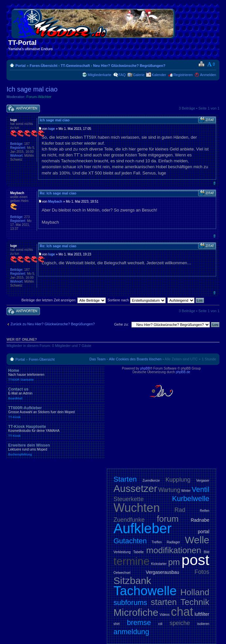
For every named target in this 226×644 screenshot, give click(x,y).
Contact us (56, 393)
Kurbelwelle (191, 499)
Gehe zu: (121, 324)
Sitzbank (132, 581)
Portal (20, 66)
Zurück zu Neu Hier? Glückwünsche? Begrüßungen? (53, 324)
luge (52, 129)
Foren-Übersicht (43, 66)
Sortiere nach (136, 300)
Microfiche (136, 612)
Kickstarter (159, 564)
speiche (180, 623)
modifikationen (174, 550)
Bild (207, 552)
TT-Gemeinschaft (75, 66)
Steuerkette (129, 499)
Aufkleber (143, 528)
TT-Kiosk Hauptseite (56, 431)
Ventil (200, 489)
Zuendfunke (129, 520)
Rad (180, 510)
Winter (186, 491)
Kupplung (178, 480)
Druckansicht (201, 64)
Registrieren (183, 75)
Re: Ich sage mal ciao (58, 193)
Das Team (97, 359)
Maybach (55, 201)
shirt (117, 624)
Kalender (159, 75)
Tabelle (139, 552)
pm (174, 562)
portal (204, 532)
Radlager (173, 542)
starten (164, 602)
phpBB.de (183, 372)
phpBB (145, 368)
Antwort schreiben (23, 109)
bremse (139, 623)
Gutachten (130, 541)
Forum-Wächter (39, 97)
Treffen (157, 542)
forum (168, 519)
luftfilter (202, 614)
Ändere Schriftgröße (211, 64)
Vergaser (203, 481)
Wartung (169, 490)
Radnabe (200, 520)
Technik (195, 602)
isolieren (203, 624)
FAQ (122, 75)
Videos (164, 615)
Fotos (202, 572)
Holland (195, 592)
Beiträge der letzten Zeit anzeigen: (64, 300)
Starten (125, 479)
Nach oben (214, 183)
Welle (197, 540)
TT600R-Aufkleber (56, 412)
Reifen (205, 511)
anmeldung (132, 632)
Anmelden (208, 75)
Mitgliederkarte (99, 75)
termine (132, 561)
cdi (160, 624)
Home (56, 375)
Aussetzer (135, 488)
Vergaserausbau (162, 572)
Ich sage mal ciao (32, 89)
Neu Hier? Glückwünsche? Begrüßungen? (129, 66)
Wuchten (137, 508)
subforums (131, 603)
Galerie (139, 75)
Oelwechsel (122, 573)
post (195, 560)
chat (182, 612)
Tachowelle (145, 591)
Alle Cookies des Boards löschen (135, 359)
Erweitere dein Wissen (56, 450)
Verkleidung (122, 552)
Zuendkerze (151, 481)
